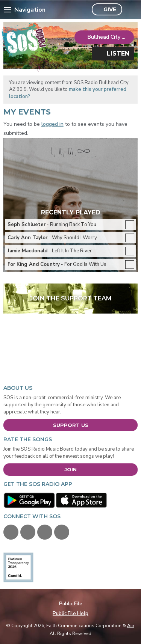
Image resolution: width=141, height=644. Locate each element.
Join (70, 469)
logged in (52, 124)
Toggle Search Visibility (130, 10)
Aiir (131, 626)
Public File (71, 604)
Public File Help (70, 614)
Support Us (71, 425)
